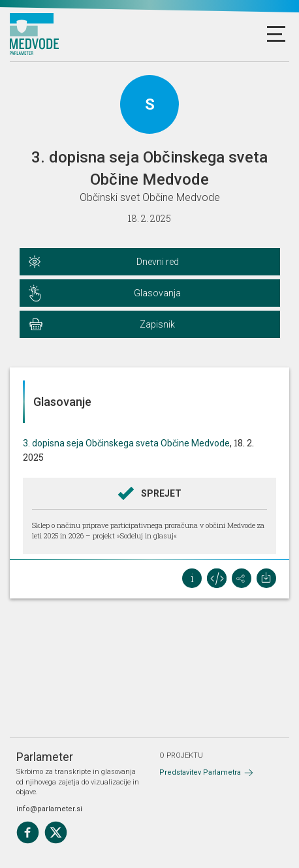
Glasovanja (157, 293)
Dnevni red (158, 262)
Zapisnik (157, 324)
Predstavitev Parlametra (200, 772)
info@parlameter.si (49, 809)
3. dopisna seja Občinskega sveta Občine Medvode (126, 443)
